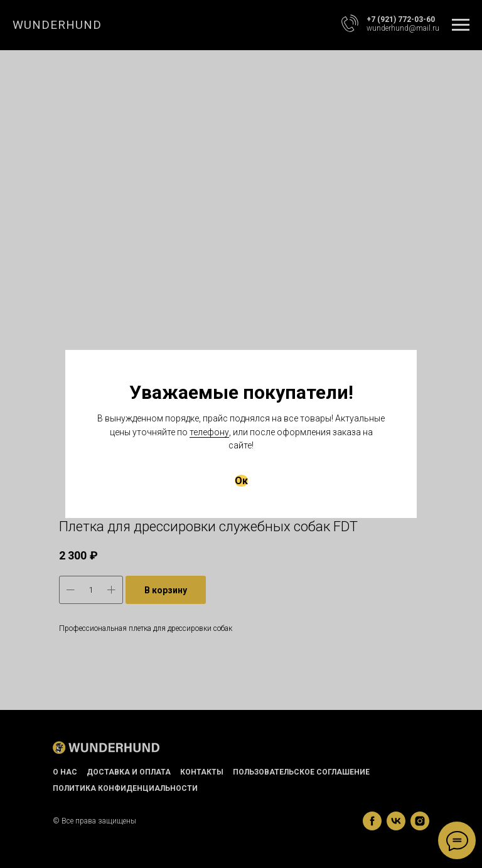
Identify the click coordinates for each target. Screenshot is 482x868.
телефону (209, 432)
